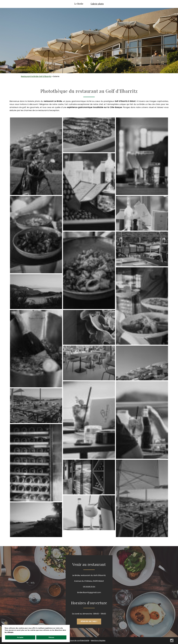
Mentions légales (98, 641)
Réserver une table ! (89, 621)
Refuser (51, 637)
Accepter (20, 637)
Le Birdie (79, 4)
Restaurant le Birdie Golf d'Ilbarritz (36, 76)
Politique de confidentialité (78, 641)
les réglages (9, 632)
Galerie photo (97, 4)
